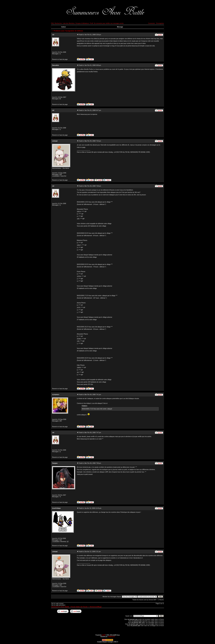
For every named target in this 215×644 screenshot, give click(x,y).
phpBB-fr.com (111, 637)
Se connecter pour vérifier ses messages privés (109, 23)
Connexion (151, 23)
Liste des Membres (69, 23)
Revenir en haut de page (60, 59)
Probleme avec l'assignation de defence (68, 31)
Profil (91, 23)
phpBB (103, 635)
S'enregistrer (160, 23)
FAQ (52, 23)
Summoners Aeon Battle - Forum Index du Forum (69, 607)
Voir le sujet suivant (57, 604)
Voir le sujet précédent (58, 605)
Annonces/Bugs (96, 607)
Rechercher (58, 23)
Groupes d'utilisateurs (82, 23)
